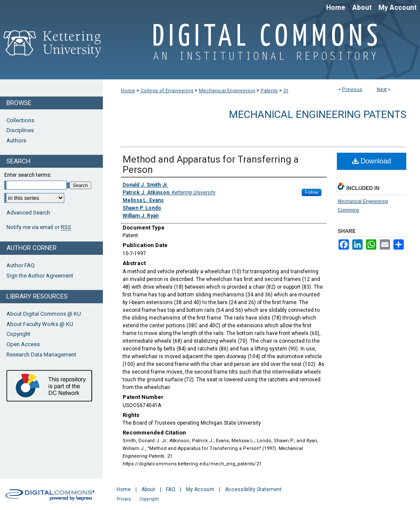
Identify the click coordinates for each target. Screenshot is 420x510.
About (148, 489)
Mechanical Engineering (227, 91)
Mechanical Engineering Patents (318, 115)
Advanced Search (28, 213)
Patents (269, 91)
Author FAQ (21, 265)
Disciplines (20, 130)
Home (128, 91)
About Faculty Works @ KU (40, 324)
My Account (200, 489)
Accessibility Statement (253, 489)
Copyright (18, 334)
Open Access (23, 344)
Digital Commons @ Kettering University (261, 46)
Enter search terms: (28, 175)
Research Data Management (41, 355)
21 (286, 91)
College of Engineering (167, 91)
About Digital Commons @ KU (44, 314)
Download (372, 161)
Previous (352, 89)
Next (382, 89)
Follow (312, 192)
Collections (20, 120)
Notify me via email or (39, 227)
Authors (16, 140)
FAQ (171, 489)
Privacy (124, 499)
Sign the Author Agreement (40, 276)
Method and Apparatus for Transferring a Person (211, 164)
